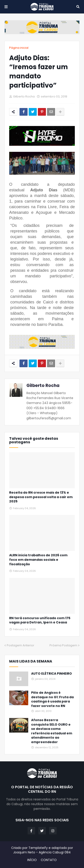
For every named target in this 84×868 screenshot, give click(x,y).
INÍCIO (32, 860)
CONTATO (49, 860)
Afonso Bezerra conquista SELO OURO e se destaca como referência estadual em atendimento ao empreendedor (52, 731)
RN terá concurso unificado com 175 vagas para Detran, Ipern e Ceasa (40, 620)
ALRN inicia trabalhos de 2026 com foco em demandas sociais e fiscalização (38, 560)
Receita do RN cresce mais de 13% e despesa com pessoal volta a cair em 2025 (41, 497)
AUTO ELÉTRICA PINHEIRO (52, 674)
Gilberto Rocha (43, 385)
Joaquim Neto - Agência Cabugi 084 (42, 852)
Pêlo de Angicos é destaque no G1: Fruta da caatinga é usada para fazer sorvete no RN (52, 699)
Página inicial (19, 48)
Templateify (38, 848)
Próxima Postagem (63, 645)
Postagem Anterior (20, 645)
